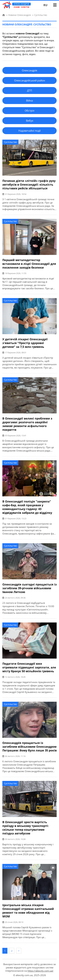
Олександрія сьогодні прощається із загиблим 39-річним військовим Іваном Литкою (29, 588)
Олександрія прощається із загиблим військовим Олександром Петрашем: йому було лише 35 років (29, 747)
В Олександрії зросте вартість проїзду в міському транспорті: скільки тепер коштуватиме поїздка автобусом (25, 828)
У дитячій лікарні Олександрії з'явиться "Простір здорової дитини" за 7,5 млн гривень (25, 343)
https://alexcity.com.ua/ (40, 971)
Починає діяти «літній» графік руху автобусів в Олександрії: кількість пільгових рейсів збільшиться (29, 184)
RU (45, 5)
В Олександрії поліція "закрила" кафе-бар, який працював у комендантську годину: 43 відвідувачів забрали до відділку (27, 507)
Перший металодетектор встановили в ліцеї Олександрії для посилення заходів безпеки (29, 264)
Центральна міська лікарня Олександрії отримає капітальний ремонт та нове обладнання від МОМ (28, 911)
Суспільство (10, 142)
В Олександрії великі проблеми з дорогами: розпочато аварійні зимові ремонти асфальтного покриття (27, 424)
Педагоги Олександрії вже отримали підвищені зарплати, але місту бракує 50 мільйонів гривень (29, 667)
